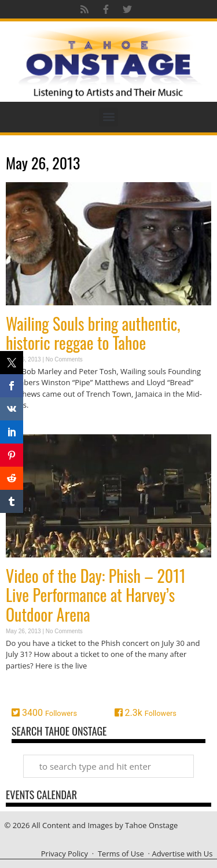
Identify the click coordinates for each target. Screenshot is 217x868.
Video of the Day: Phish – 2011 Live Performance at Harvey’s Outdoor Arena (95, 595)
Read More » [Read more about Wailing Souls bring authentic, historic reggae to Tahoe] (26, 428)
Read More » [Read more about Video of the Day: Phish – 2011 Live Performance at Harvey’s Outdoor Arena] (26, 688)
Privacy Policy (65, 854)
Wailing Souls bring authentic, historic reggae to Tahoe (93, 333)
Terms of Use (121, 854)
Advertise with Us (182, 854)
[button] (108, 117)
